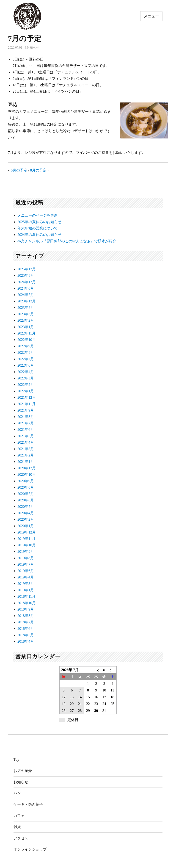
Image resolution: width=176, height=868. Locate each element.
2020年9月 (26, 481)
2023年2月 (26, 320)
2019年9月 (26, 551)
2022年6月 (26, 365)
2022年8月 (26, 352)
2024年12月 (27, 282)
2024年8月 (26, 288)
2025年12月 (27, 269)
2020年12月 (27, 468)
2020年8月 (26, 487)
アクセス (21, 838)
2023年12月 (27, 301)
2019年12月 (27, 532)
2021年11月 (26, 404)
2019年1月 (26, 590)
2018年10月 (27, 603)
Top (16, 759)
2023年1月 (26, 327)
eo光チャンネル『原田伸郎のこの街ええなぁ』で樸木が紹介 (67, 241)
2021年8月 (26, 417)
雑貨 (17, 827)
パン (17, 793)
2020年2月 (26, 519)
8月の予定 (38, 170)
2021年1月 (26, 462)
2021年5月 (26, 436)
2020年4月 (26, 513)
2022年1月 (26, 391)
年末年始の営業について (38, 228)
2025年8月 (26, 275)
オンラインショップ (30, 849)
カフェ (19, 816)
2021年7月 (26, 423)
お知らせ (21, 782)
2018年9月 (26, 609)
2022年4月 (26, 372)
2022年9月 (26, 346)
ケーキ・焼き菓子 (28, 804)
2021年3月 (26, 449)
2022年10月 (27, 340)
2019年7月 (26, 564)
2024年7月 (26, 295)
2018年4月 (26, 641)
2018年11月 (26, 596)
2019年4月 (26, 577)
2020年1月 (26, 526)
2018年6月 (26, 629)
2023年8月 (26, 308)
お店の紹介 (23, 771)
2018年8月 (26, 616)
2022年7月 (26, 359)
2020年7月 (26, 494)
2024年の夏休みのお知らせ (39, 235)
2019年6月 (26, 571)
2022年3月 (26, 378)
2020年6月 (26, 500)
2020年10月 (27, 474)
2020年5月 (26, 507)
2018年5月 (26, 635)
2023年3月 (26, 314)
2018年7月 (26, 622)
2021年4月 (26, 442)
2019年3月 (26, 584)
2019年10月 (27, 545)
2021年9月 (26, 410)
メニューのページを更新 (38, 215)
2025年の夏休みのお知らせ (39, 222)
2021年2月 (26, 455)
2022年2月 (26, 385)
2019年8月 (26, 558)
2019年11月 (26, 539)
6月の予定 (19, 170)
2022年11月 (26, 333)
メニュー (151, 16)
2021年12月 (27, 397)
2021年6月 (26, 430)
